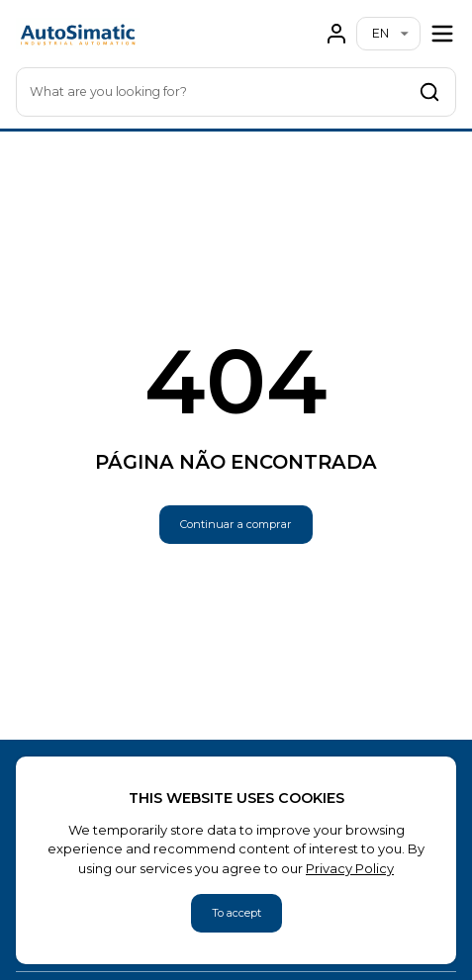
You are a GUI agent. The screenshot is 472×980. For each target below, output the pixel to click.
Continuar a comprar (236, 524)
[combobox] (236, 92)
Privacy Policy (350, 868)
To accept (236, 913)
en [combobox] (380, 33)
